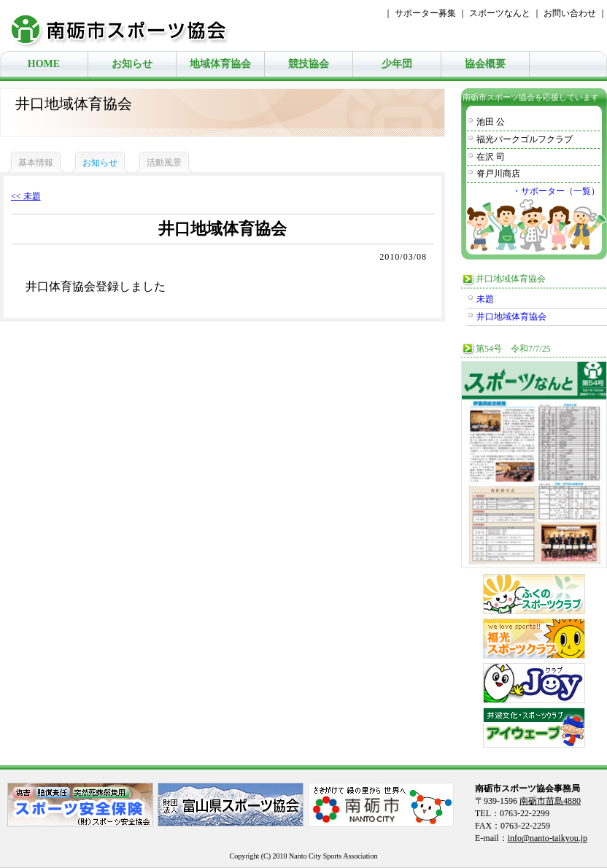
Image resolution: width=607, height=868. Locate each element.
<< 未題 (26, 196)
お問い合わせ (570, 13)
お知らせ (132, 64)
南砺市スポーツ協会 (128, 26)
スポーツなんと (500, 13)
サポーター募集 (425, 13)
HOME (44, 64)
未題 (485, 299)
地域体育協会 (220, 64)
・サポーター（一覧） (556, 191)
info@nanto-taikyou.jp (548, 838)
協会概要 (485, 64)
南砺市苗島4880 (550, 801)
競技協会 (309, 64)
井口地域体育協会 (511, 317)
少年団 (397, 64)
